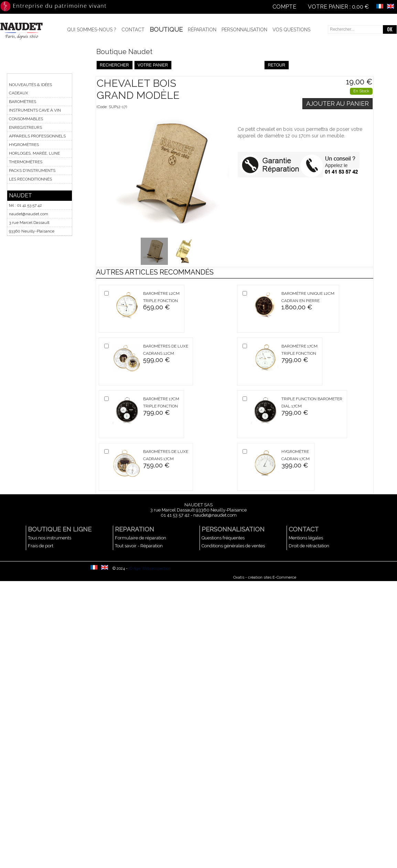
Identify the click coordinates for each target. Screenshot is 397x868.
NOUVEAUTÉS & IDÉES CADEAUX (30, 89)
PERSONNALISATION (233, 529)
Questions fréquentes (223, 538)
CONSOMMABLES (26, 119)
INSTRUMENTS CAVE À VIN (35, 110)
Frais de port (41, 546)
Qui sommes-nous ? (92, 30)
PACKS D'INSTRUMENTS (32, 170)
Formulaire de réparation (141, 538)
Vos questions (291, 30)
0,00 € (360, 7)
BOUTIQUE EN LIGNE (60, 529)
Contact (133, 30)
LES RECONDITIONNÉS (30, 179)
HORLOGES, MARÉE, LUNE (34, 153)
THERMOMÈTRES (26, 162)
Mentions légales (306, 538)
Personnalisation (244, 30)
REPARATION (135, 529)
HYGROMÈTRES (24, 145)
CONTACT (304, 529)
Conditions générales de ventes (233, 546)
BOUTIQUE (166, 29)
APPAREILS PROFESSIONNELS (37, 136)
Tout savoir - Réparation (139, 546)
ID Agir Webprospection (150, 569)
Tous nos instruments (50, 538)
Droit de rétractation (309, 546)
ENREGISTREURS (25, 127)
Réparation (202, 30)
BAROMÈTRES (23, 102)
